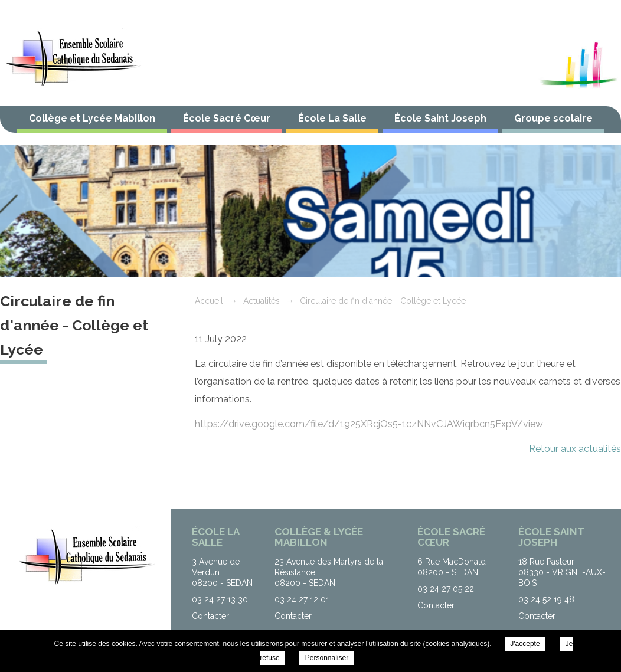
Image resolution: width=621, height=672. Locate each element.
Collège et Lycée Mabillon (92, 118)
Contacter (210, 616)
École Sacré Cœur (227, 118)
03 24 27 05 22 (446, 589)
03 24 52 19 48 (546, 599)
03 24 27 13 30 (220, 599)
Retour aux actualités (575, 449)
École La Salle (332, 118)
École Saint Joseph (440, 118)
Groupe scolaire (553, 118)
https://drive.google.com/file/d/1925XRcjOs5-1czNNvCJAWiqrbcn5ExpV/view (369, 424)
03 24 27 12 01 (302, 599)
